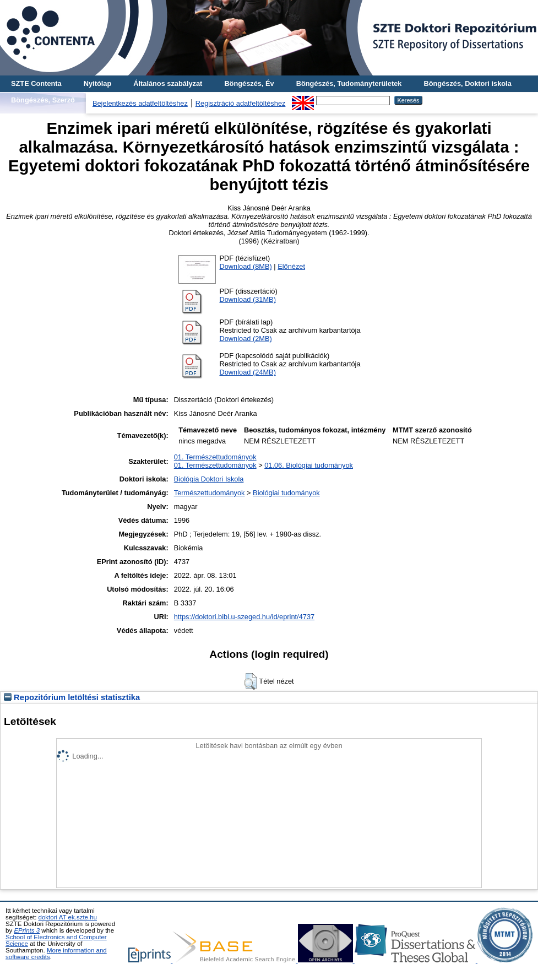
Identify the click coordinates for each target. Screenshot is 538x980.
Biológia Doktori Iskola (209, 479)
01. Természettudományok (215, 457)
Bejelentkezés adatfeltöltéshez (140, 103)
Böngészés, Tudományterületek (349, 83)
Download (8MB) (245, 266)
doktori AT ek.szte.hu (68, 917)
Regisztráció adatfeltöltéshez (241, 103)
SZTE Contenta (36, 83)
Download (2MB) (245, 339)
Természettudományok (210, 493)
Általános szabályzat (168, 83)
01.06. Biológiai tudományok (309, 465)
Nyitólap (97, 83)
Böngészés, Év (249, 83)
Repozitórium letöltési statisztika (72, 697)
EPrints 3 (27, 930)
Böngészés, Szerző (43, 100)
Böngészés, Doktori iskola (467, 83)
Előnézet (291, 266)
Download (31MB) (247, 299)
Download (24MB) (247, 372)
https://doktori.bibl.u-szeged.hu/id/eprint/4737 (244, 617)
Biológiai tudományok (286, 493)
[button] (250, 681)
